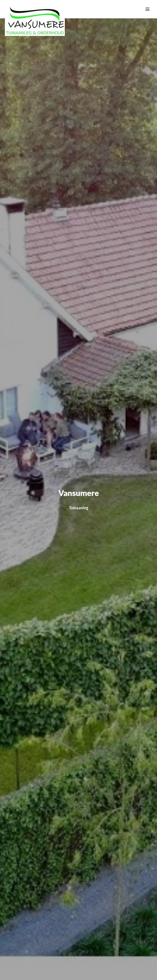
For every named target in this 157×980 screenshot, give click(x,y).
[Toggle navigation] (147, 9)
